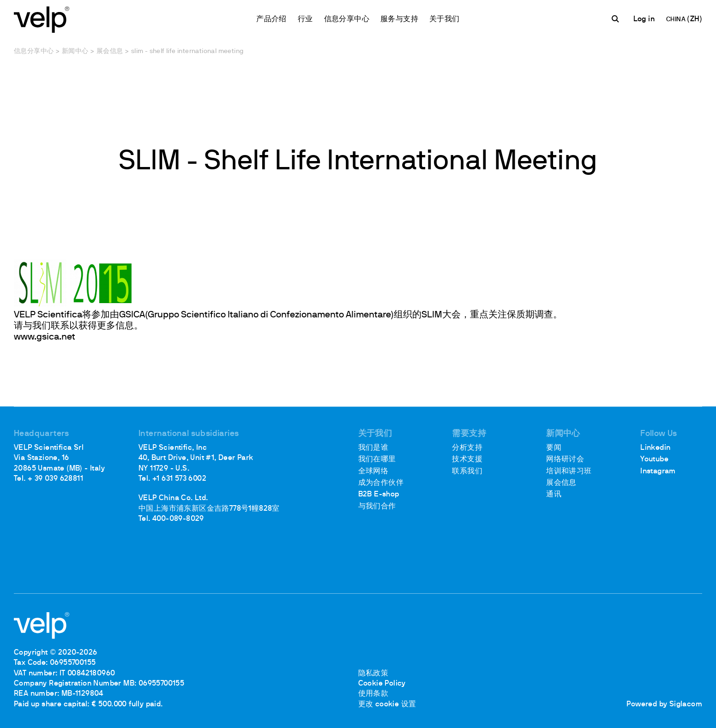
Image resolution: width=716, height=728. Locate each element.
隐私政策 (373, 674)
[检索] (617, 19)
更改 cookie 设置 (387, 704)
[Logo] (42, 19)
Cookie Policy (382, 684)
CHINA (677, 20)
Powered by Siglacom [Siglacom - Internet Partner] (664, 704)
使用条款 (373, 694)
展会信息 (110, 51)
